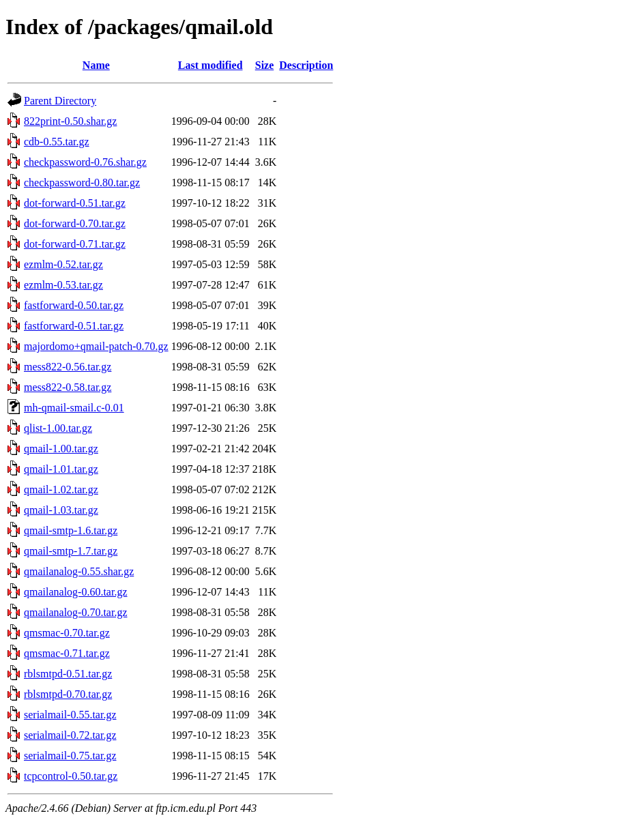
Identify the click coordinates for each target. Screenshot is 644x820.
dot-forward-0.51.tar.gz (75, 203)
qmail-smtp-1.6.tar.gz (71, 530)
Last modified (210, 65)
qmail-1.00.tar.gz (61, 449)
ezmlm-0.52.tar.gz (63, 264)
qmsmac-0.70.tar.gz (67, 633)
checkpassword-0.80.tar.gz (82, 182)
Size (265, 65)
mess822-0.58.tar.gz (68, 387)
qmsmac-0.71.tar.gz (67, 653)
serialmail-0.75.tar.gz (70, 756)
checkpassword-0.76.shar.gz (85, 162)
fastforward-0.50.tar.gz (74, 305)
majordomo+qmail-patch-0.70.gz (96, 346)
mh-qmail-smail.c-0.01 (74, 408)
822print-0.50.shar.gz (70, 121)
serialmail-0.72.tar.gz (70, 735)
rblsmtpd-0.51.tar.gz (68, 674)
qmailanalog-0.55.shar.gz (79, 571)
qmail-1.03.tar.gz (61, 510)
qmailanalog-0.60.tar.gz (76, 592)
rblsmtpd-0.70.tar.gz (68, 694)
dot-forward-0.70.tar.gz (75, 223)
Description (306, 65)
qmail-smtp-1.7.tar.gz (71, 551)
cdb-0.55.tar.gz (57, 142)
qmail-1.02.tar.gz (61, 489)
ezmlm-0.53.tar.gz (63, 285)
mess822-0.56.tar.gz (68, 367)
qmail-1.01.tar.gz (61, 469)
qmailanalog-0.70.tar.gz (76, 612)
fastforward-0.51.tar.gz (74, 326)
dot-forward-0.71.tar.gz (75, 244)
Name (96, 65)
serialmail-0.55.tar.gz (70, 715)
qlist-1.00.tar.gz (58, 428)
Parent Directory (60, 101)
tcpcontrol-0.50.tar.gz (71, 776)
